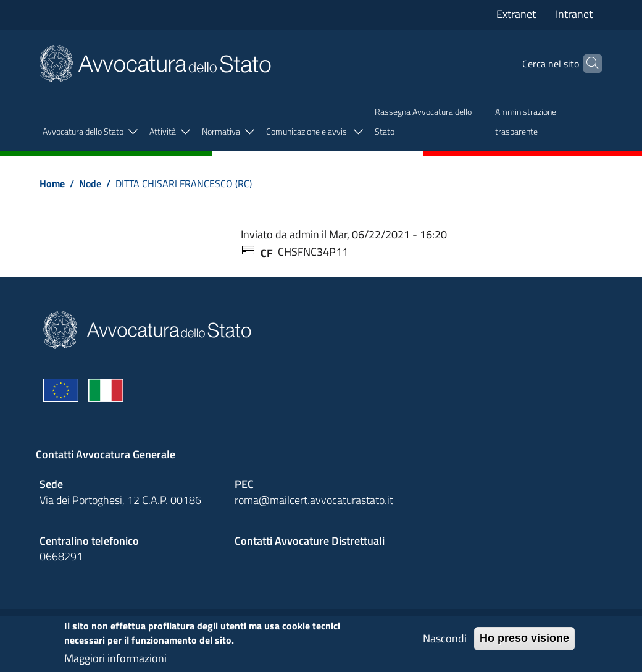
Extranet (516, 14)
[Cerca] (588, 64)
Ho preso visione (524, 643)
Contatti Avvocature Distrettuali (310, 541)
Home (52, 183)
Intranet (574, 14)
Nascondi (445, 643)
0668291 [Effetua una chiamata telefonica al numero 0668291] (61, 556)
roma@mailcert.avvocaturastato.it (314, 500)
